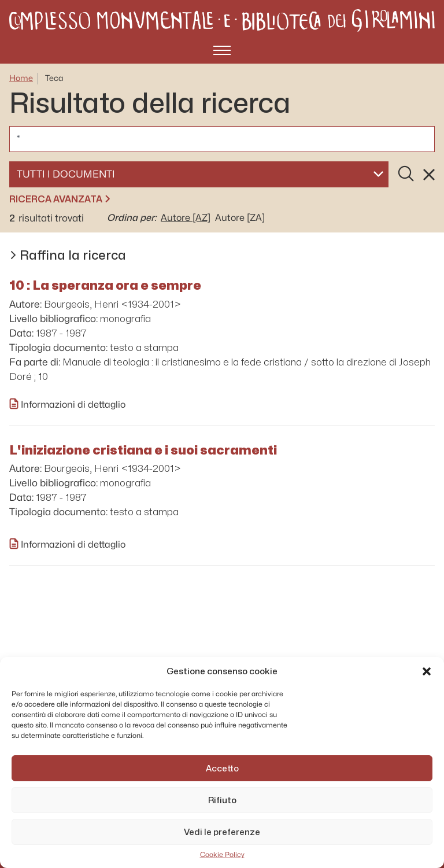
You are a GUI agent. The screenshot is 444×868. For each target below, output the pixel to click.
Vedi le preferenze (222, 832)
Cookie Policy (222, 855)
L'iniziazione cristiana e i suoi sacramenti (143, 450)
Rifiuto (222, 800)
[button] (427, 671)
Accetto (222, 769)
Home (21, 78)
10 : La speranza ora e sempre (105, 285)
